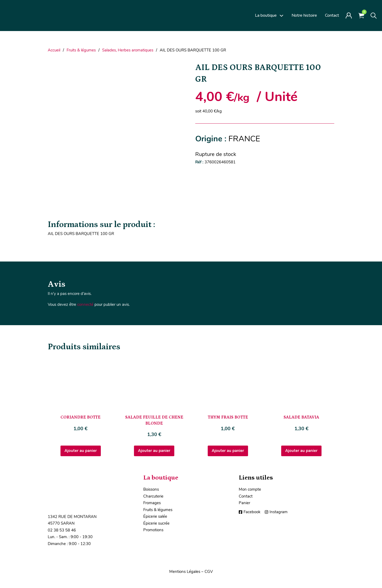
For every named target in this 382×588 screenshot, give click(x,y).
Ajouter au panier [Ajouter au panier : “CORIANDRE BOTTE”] (81, 451)
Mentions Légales (185, 572)
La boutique (266, 15)
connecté (85, 304)
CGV (209, 572)
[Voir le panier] (361, 16)
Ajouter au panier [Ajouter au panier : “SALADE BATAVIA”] (301, 451)
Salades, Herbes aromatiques (128, 50)
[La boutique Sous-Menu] (281, 16)
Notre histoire (304, 15)
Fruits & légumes (81, 50)
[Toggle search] (374, 16)
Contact (332, 15)
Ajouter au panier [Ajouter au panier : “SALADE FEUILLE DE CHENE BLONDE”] (154, 451)
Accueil (54, 50)
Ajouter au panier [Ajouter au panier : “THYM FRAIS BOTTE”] (228, 451)
